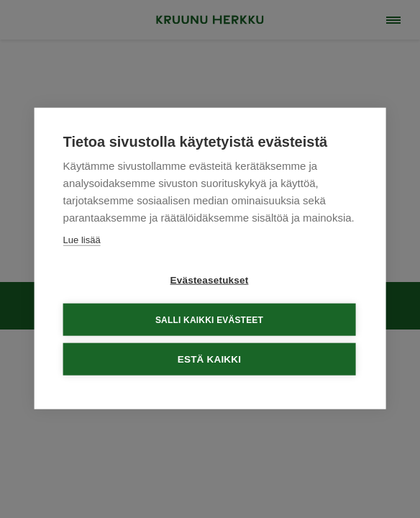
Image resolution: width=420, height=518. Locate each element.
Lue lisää (82, 239)
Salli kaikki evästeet (209, 319)
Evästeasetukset (210, 280)
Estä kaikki (209, 359)
